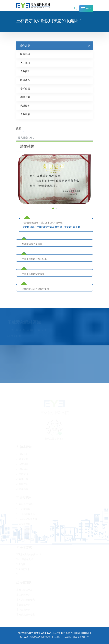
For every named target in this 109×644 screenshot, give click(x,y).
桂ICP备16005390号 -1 (41, 637)
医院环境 (25, 54)
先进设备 (25, 106)
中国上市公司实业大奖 (33, 274)
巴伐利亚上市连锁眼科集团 (35, 289)
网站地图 (22, 633)
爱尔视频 (25, 114)
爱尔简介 (25, 71)
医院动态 (25, 80)
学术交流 (25, 88)
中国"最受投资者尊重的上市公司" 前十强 (42, 223)
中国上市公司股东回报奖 (34, 259)
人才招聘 (25, 63)
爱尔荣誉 (25, 45)
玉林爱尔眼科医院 (61, 633)
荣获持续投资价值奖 (32, 244)
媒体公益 (25, 97)
